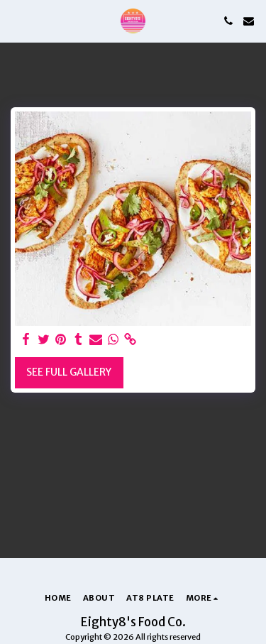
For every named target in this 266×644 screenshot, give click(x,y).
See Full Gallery (69, 372)
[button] (16, 20)
